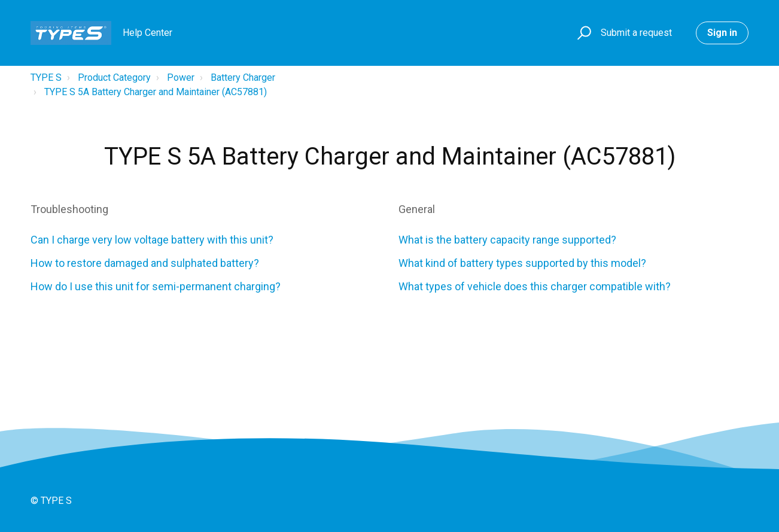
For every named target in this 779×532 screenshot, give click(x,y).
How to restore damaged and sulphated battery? (145, 263)
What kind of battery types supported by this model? (522, 263)
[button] (582, 33)
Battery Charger (243, 77)
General (417, 209)
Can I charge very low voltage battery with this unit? (153, 240)
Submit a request (636, 33)
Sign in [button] (722, 33)
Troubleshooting (69, 209)
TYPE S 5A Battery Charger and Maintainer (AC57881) (156, 92)
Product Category (114, 77)
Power (181, 77)
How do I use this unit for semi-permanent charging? (156, 286)
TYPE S (46, 77)
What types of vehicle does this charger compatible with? (537, 286)
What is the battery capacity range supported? (507, 240)
